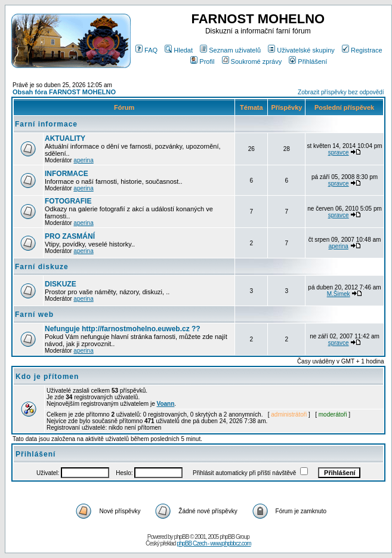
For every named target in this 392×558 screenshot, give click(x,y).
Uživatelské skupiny (301, 50)
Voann (166, 404)
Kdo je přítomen (47, 377)
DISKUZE (61, 284)
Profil (202, 61)
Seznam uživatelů (230, 50)
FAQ (146, 50)
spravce (339, 152)
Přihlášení (308, 61)
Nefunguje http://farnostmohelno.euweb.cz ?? (123, 329)
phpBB (181, 537)
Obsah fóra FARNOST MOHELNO (64, 92)
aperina (83, 160)
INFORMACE (67, 174)
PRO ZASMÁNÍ (70, 236)
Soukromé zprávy (252, 61)
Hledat (179, 50)
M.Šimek (339, 294)
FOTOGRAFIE (68, 201)
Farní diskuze (42, 267)
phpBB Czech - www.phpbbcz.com (214, 543)
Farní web (34, 315)
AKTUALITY (65, 138)
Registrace (362, 50)
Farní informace (46, 124)
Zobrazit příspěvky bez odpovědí (341, 92)
